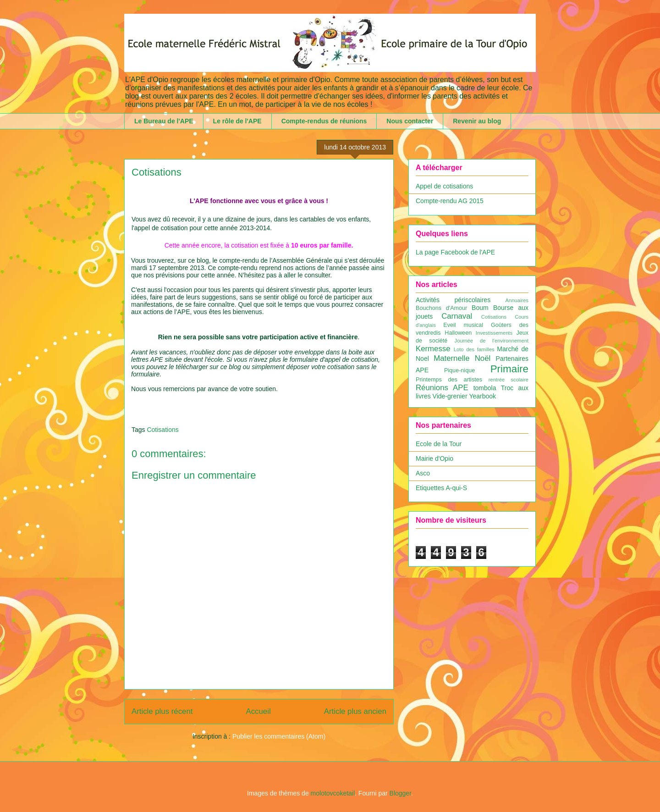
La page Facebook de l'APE (455, 252)
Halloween (458, 333)
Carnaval (457, 316)
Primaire (509, 369)
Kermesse (433, 349)
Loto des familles (474, 349)
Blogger (400, 793)
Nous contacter (410, 121)
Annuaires (517, 300)
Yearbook (482, 396)
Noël (483, 358)
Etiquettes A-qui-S (441, 488)
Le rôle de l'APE (237, 121)
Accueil (258, 711)
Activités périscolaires (453, 300)
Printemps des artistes (449, 380)
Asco (423, 473)
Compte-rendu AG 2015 (450, 201)
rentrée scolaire (509, 380)
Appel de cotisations (444, 186)
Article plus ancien (355, 711)
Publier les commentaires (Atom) (279, 736)
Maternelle (451, 358)
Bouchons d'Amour (441, 308)
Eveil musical (463, 325)
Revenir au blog (477, 121)
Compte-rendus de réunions (324, 121)
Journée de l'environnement (492, 341)
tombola (485, 388)
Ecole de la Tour (439, 444)
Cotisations (162, 430)
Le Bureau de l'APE (164, 121)
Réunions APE (442, 388)
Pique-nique (459, 370)
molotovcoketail (333, 793)
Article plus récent (162, 711)
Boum (480, 308)
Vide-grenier (450, 396)
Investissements (494, 333)
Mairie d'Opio (434, 458)
